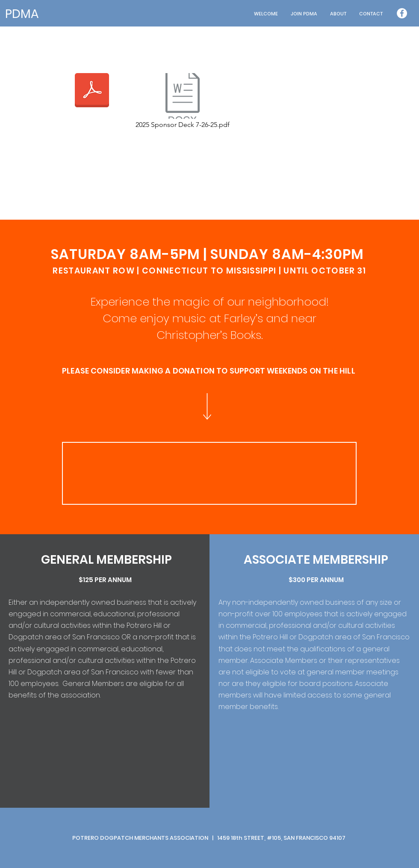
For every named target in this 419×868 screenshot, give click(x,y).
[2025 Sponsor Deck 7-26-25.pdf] (183, 102)
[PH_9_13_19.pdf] (92, 91)
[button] (338, 14)
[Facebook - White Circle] (402, 13)
